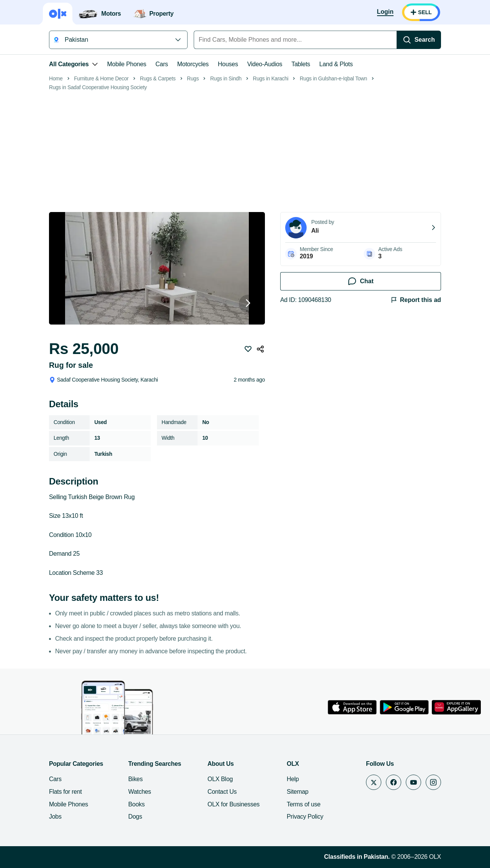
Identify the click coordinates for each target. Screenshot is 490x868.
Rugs (193, 79)
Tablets (301, 64)
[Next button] (248, 304)
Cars (162, 64)
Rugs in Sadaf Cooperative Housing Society (98, 87)
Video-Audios (265, 64)
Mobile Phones (127, 64)
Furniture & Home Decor (101, 79)
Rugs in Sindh (226, 79)
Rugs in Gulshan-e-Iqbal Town (333, 79)
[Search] (419, 40)
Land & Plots (336, 64)
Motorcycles (193, 64)
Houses (228, 64)
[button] (157, 304)
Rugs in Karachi (271, 79)
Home (56, 79)
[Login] (385, 12)
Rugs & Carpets (158, 79)
